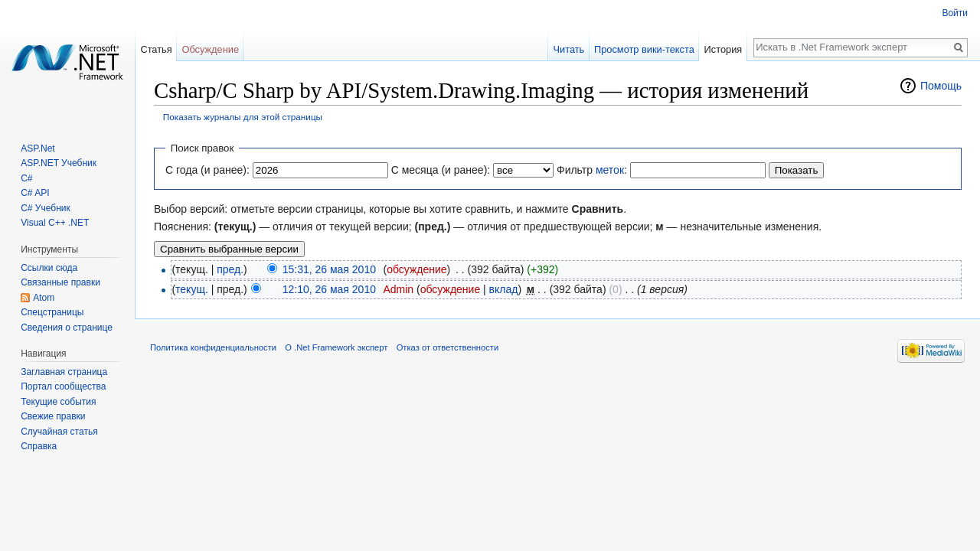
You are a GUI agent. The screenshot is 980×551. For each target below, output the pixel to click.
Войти (955, 13)
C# (26, 178)
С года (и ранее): (207, 170)
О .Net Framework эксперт (336, 347)
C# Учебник (46, 208)
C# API (35, 193)
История (724, 49)
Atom (44, 298)
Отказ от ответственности (448, 347)
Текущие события (58, 402)
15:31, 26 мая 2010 (329, 269)
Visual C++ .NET (55, 223)
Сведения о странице (67, 328)
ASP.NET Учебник (59, 163)
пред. (230, 269)
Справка (39, 446)
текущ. (192, 289)
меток (610, 170)
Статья (156, 49)
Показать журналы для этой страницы (243, 117)
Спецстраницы (52, 312)
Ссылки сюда (49, 268)
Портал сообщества (63, 386)
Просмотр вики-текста (644, 49)
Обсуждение (210, 49)
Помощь (941, 86)
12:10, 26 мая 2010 (329, 289)
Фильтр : (592, 170)
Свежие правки (53, 416)
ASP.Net (38, 148)
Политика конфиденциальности (213, 347)
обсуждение (416, 269)
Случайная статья (59, 432)
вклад (504, 289)
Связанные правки (60, 282)
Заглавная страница (64, 372)
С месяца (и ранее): (441, 170)
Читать (568, 49)
